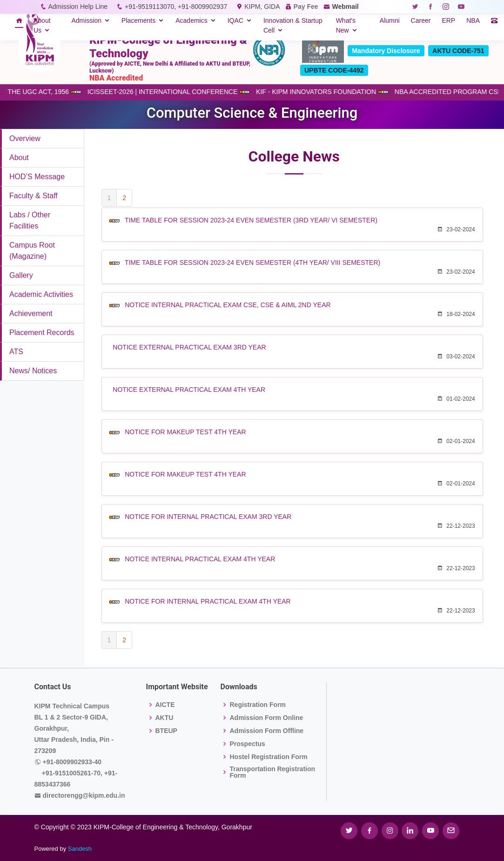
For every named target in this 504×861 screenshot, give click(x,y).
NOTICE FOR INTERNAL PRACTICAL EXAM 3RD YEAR (208, 517)
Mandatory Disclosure (386, 51)
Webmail (345, 7)
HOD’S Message (37, 177)
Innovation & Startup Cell (293, 25)
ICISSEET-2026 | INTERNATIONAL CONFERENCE (176, 92)
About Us (42, 25)
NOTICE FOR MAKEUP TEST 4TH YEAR (185, 432)
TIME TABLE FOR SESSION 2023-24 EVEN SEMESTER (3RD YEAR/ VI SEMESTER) (251, 220)
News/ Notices (33, 371)
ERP (448, 20)
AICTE (165, 705)
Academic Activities (41, 294)
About (19, 158)
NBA (473, 20)
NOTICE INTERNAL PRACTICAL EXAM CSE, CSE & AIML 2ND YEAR (228, 305)
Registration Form (258, 705)
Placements (138, 20)
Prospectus (247, 744)
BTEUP (166, 731)
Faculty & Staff (34, 196)
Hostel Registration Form (268, 757)
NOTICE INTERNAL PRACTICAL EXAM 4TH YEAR (200, 559)
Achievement (31, 313)
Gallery (21, 275)
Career (421, 20)
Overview (25, 138)
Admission (86, 20)
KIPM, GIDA (262, 7)
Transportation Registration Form (272, 772)
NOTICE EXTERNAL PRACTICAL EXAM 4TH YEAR (189, 390)
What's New (346, 25)
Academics (191, 20)
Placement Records (42, 333)
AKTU (165, 718)
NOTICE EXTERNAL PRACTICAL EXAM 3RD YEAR (189, 347)
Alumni (390, 20)
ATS (16, 352)
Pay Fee (306, 7)
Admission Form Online (266, 718)
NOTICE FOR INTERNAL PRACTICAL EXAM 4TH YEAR (208, 601)
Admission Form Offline (266, 731)
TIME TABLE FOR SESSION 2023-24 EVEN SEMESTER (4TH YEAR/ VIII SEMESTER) (252, 262)
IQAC (235, 20)
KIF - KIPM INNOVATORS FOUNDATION (329, 92)
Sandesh (80, 849)
